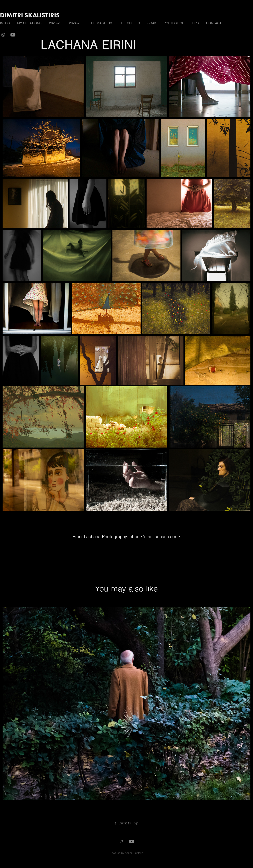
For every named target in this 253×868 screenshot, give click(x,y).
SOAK (152, 23)
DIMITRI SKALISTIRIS (30, 15)
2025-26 (55, 23)
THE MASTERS (101, 23)
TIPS (195, 23)
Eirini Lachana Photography (100, 537)
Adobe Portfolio (134, 853)
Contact (214, 23)
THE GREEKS (130, 23)
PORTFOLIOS (174, 23)
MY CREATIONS (29, 23)
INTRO (5, 23)
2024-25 (75, 23)
